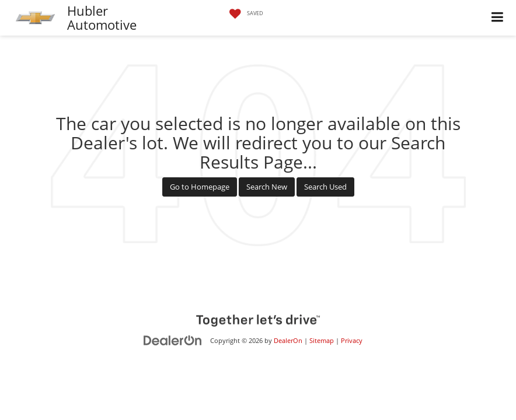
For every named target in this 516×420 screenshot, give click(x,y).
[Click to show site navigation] (498, 18)
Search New (267, 187)
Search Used (325, 187)
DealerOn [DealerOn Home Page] (288, 340)
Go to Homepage (200, 187)
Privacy (352, 340)
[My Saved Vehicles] (243, 14)
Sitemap (322, 340)
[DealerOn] (173, 340)
